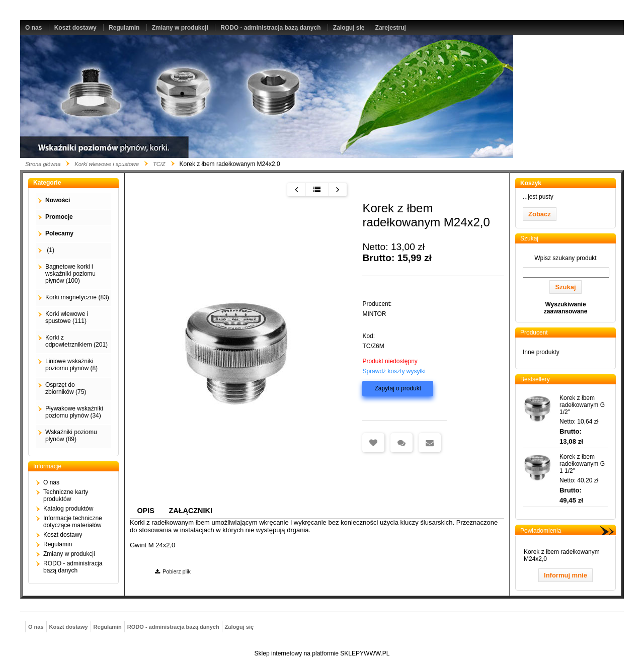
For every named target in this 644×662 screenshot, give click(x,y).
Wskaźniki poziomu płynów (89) (71, 436)
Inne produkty (541, 352)
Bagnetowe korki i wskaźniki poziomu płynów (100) (70, 274)
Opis (145, 511)
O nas (33, 28)
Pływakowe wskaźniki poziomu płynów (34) (74, 412)
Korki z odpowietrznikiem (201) (76, 341)
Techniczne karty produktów (66, 495)
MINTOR (374, 314)
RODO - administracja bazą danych (270, 28)
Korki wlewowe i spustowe (107, 164)
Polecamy (59, 233)
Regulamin (124, 28)
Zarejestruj (391, 28)
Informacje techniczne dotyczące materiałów (73, 522)
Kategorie (47, 183)
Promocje (59, 217)
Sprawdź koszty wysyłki (394, 371)
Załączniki (191, 511)
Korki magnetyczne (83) (77, 297)
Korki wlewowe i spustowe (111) (67, 317)
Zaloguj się (349, 28)
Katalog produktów (68, 509)
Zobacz (540, 214)
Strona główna (43, 164)
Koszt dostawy (75, 28)
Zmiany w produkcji (180, 28)
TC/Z (159, 164)
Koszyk (531, 183)
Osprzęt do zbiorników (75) (66, 388)
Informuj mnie (566, 575)
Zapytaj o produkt (398, 388)
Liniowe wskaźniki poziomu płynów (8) (71, 365)
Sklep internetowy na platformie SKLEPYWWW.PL (322, 653)
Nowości (58, 200)
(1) (50, 250)
